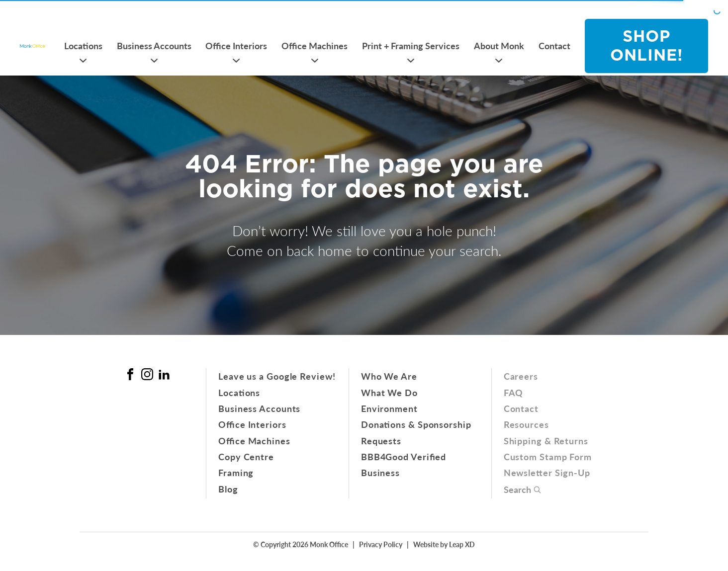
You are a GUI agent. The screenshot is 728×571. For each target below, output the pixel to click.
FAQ (514, 392)
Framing (236, 472)
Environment (389, 408)
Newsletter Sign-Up (547, 472)
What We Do (389, 392)
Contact (554, 45)
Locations (83, 45)
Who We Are (389, 376)
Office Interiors (236, 45)
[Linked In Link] (164, 374)
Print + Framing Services (411, 45)
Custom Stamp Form (548, 456)
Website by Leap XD (444, 544)
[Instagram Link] (147, 374)
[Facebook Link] (130, 374)
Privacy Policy (381, 544)
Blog (228, 489)
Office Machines (315, 45)
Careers (521, 376)
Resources (526, 424)
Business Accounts (154, 45)
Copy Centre (246, 456)
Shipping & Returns (546, 441)
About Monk (499, 45)
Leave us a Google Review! (277, 376)
